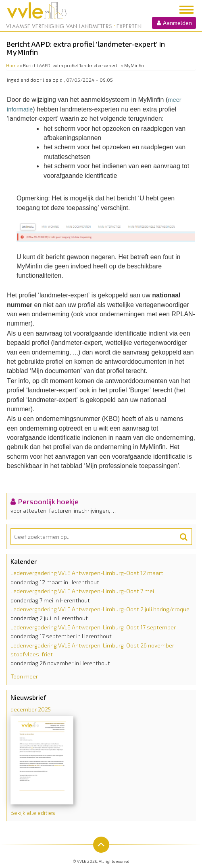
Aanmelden (174, 23)
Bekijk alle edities (33, 813)
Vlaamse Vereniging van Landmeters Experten (74, 26)
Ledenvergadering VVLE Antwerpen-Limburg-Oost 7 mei (82, 591)
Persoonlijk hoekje (48, 501)
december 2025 (31, 709)
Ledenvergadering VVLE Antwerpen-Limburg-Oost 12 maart (87, 573)
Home (12, 65)
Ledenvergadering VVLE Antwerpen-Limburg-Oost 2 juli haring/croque (100, 609)
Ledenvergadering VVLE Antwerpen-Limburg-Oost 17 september (93, 627)
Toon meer (24, 676)
